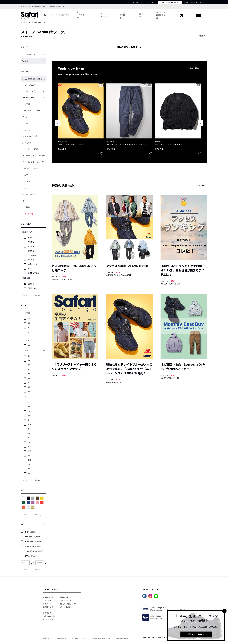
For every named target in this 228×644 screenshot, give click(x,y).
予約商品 (31, 260)
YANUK (25, 61)
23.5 (29, 416)
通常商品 (31, 238)
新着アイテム (32, 264)
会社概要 (47, 638)
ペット (25, 188)
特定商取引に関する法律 (101, 638)
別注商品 (31, 251)
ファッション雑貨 (30, 136)
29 (29, 361)
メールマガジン (66, 607)
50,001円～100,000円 (34, 551)
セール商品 (32, 255)
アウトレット (28, 214)
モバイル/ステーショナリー (34, 162)
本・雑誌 (26, 207)
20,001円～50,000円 (33, 546)
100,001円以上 (31, 556)
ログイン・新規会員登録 (161, 15)
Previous (58, 123)
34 (29, 383)
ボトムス (26, 350)
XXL (29, 345)
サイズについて (49, 604)
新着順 (202, 36)
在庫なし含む (33, 288)
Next (201, 123)
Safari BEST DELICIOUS (194, 2)
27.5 (29, 451)
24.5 (29, 425)
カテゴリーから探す (81, 15)
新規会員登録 (48, 597)
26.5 (29, 442)
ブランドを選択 (29, 55)
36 (29, 392)
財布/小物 (27, 143)
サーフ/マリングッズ (31, 169)
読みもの (141, 15)
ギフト (25, 201)
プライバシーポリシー (79, 638)
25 (29, 429)
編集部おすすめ (33, 273)
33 (29, 378)
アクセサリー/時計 (30, 149)
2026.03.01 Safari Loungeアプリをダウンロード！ (43, 6)
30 (29, 365)
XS (29, 323)
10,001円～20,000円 (33, 542)
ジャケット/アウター (31, 111)
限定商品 (31, 247)
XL (29, 341)
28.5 (29, 460)
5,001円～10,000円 (33, 537)
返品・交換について (68, 597)
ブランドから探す (102, 15)
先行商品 (31, 242)
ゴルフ (25, 175)
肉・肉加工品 (30, 85)
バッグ (25, 123)
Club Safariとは (49, 616)
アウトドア (27, 182)
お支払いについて (67, 601)
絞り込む (38, 295)
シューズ (26, 130)
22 (29, 402)
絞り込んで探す (122, 15)
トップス (26, 104)
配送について (48, 607)
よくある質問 (48, 619)
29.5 (29, 469)
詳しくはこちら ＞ (196, 634)
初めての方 (47, 613)
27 (29, 447)
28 (29, 356)
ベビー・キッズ (29, 194)
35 (29, 387)
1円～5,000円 (30, 532)
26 (29, 438)
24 (29, 420)
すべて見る (194, 68)
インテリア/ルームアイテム (34, 156)
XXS (29, 319)
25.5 (29, 433)
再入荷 (30, 269)
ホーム (23, 23)
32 (29, 374)
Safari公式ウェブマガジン (144, 2)
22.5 (29, 407)
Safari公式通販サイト (170, 2)
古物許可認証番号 (122, 638)
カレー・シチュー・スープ (35, 91)
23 (29, 411)
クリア (25, 295)
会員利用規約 (61, 638)
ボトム (25, 117)
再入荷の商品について (69, 604)
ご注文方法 (47, 601)
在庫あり (31, 284)
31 (29, 369)
